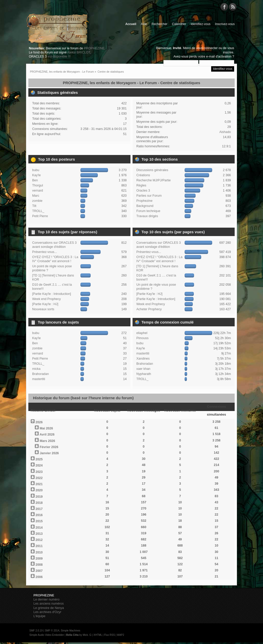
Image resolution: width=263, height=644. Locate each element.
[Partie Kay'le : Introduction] (52, 294)
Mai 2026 (46, 428)
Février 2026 (49, 447)
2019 (39, 497)
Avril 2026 (47, 435)
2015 (39, 521)
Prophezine (144, 201)
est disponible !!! (59, 57)
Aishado (225, 132)
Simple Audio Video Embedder (47, 635)
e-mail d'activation (219, 57)
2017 (39, 509)
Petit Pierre (40, 216)
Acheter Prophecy (149, 309)
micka (36, 369)
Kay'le (37, 175)
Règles (141, 185)
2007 (39, 571)
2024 (39, 465)
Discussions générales (152, 170)
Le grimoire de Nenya (49, 608)
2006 (39, 577)
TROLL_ (38, 211)
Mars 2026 (47, 441)
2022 (39, 478)
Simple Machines (70, 631)
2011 (39, 546)
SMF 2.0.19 (36, 631)
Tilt (34, 206)
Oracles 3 (143, 191)
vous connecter (207, 48)
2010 (39, 552)
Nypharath (144, 374)
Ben (35, 180)
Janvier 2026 (49, 453)
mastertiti (39, 379)
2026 (39, 422)
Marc (36, 196)
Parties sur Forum (149, 196)
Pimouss (142, 338)
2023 (39, 472)
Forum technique (148, 211)
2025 (39, 459)
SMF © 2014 (52, 631)
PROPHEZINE (94, 48)
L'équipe (39, 616)
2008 (39, 565)
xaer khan (143, 369)
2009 (39, 559)
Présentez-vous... (45, 252)
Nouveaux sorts (43, 309)
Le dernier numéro (46, 599)
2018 (39, 503)
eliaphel (142, 333)
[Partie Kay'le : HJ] (45, 304)
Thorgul (38, 185)
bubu (36, 170)
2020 (39, 490)
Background (145, 206)
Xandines (143, 359)
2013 (39, 534)
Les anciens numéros (49, 604)
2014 (39, 528)
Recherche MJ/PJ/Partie (153, 180)
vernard (38, 191)
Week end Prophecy (46, 299)
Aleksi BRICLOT (79, 52)
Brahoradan (40, 374)
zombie (37, 201)
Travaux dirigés (147, 216)
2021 (39, 484)
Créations (143, 175)
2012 (39, 540)
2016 (39, 515)
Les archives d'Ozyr (47, 612)
